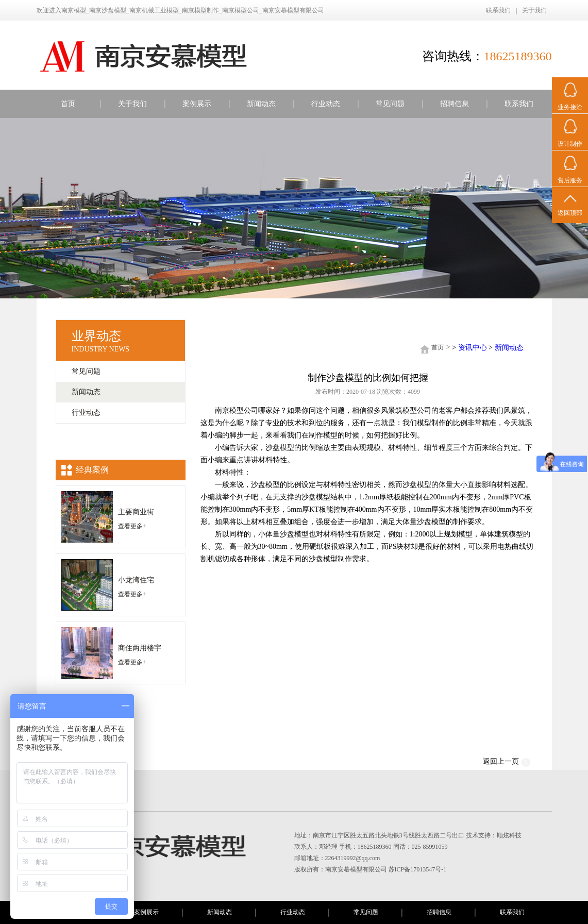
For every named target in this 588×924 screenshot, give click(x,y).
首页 (68, 104)
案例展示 (197, 104)
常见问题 (390, 104)
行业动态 (326, 104)
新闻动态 (261, 104)
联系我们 (498, 10)
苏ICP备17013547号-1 (418, 869)
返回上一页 (507, 763)
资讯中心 (473, 348)
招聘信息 (455, 104)
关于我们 (534, 10)
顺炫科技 (509, 835)
